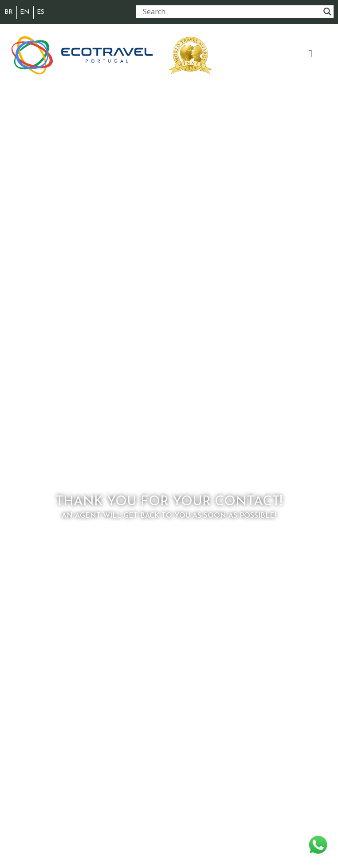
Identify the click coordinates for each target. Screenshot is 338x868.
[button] (310, 54)
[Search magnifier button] (327, 12)
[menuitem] (9, 12)
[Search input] (231, 12)
